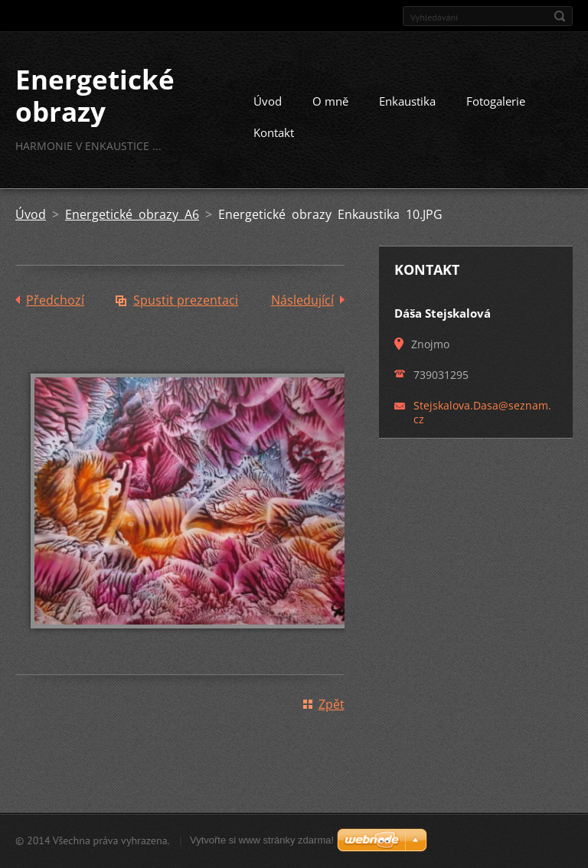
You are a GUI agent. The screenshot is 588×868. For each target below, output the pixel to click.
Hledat (560, 16)
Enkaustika (407, 101)
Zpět (332, 704)
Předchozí (55, 300)
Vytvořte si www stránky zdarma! (262, 840)
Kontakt (274, 132)
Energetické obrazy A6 (132, 214)
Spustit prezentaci (186, 300)
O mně (330, 101)
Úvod (268, 101)
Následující (302, 300)
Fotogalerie (496, 101)
